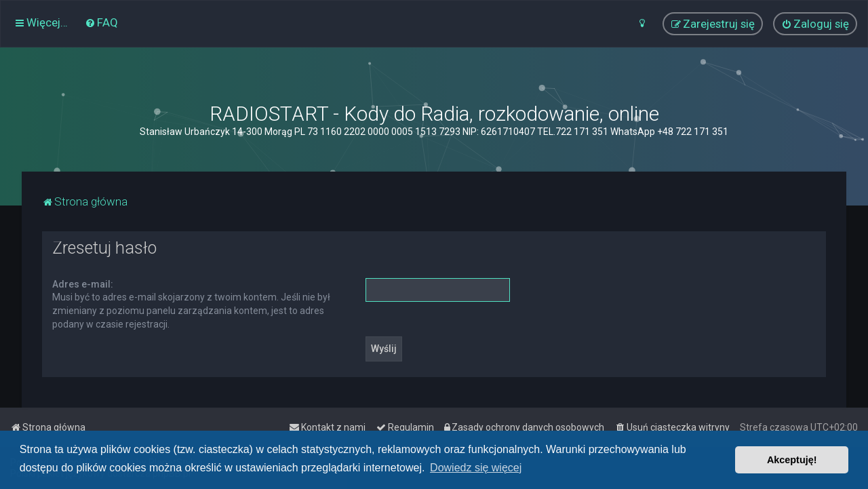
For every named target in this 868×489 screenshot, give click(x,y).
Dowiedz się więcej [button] (476, 468)
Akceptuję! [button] (792, 460)
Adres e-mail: (83, 284)
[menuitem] (101, 22)
